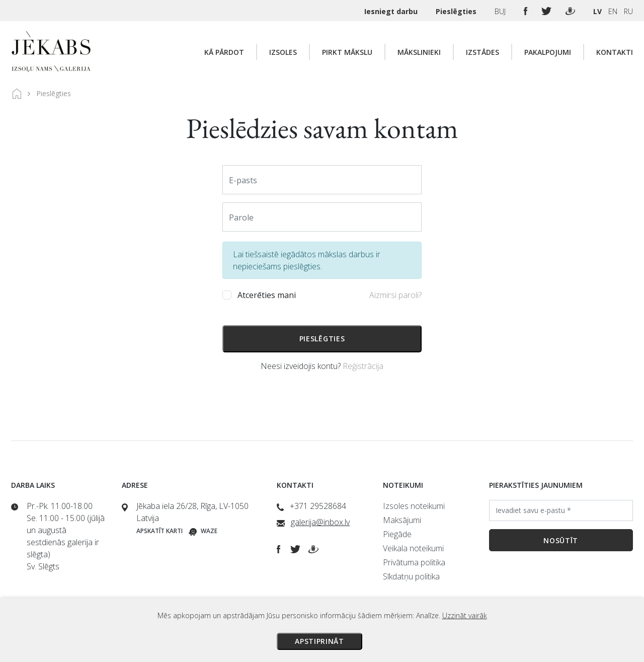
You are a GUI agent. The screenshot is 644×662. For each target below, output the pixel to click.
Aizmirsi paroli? (395, 295)
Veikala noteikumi (413, 548)
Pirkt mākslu (347, 52)
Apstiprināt (319, 641)
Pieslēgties (457, 11)
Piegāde (397, 534)
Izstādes (482, 52)
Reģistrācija (363, 366)
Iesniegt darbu (392, 11)
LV (597, 11)
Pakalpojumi (548, 52)
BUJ (501, 11)
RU (628, 11)
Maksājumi (402, 520)
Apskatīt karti (159, 531)
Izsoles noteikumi (414, 506)
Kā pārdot (224, 52)
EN (613, 11)
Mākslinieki (419, 52)
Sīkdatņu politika (411, 576)
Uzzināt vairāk (465, 615)
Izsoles (283, 52)
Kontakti (615, 52)
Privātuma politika (414, 562)
